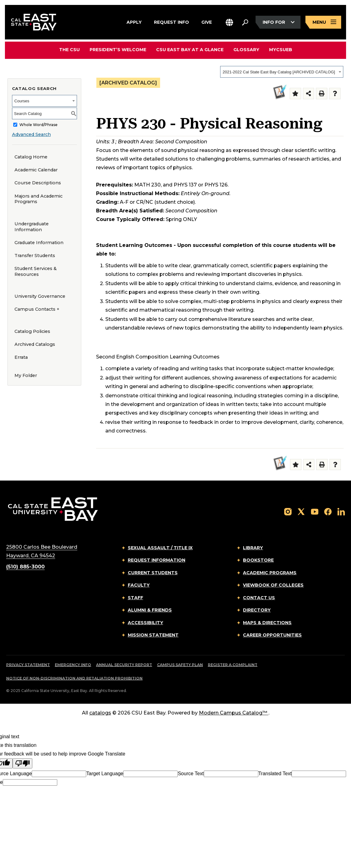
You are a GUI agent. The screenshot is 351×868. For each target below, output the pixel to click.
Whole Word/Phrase (38, 125)
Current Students (153, 573)
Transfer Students (35, 256)
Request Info (171, 21)
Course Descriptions (38, 183)
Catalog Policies (32, 331)
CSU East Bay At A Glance (190, 50)
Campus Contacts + (37, 309)
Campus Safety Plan (180, 665)
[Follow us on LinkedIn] (341, 512)
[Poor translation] (22, 763)
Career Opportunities (272, 635)
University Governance (40, 296)
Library (253, 548)
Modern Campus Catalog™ (234, 713)
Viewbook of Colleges (273, 585)
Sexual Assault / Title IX (160, 548)
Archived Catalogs (35, 344)
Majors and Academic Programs (38, 199)
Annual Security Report (124, 665)
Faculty (139, 585)
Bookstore (258, 560)
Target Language (105, 774)
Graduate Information (39, 243)
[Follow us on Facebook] (328, 512)
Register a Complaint (233, 665)
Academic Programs (270, 573)
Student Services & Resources (36, 271)
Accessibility (145, 623)
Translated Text (275, 774)
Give (207, 21)
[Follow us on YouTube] (315, 512)
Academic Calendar (36, 170)
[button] (229, 22)
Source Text (191, 774)
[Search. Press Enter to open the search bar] (245, 22)
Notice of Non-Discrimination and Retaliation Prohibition (74, 678)
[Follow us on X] (301, 512)
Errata (21, 357)
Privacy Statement (28, 665)
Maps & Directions (267, 623)
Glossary (246, 50)
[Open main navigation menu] (323, 22)
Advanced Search (31, 134)
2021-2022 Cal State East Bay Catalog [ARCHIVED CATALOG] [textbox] (279, 72)
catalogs (100, 713)
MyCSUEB (281, 49)
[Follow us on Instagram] (288, 512)
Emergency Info (73, 665)
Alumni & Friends (150, 610)
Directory (257, 610)
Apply (134, 21)
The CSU (69, 50)
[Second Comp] (279, 92)
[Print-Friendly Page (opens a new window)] (322, 94)
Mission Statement (153, 635)
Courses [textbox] (22, 101)
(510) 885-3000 (25, 567)
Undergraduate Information (32, 227)
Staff (135, 598)
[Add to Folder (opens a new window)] (295, 94)
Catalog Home (31, 157)
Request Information (157, 560)
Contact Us (259, 598)
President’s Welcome (118, 50)
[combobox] (282, 72)
